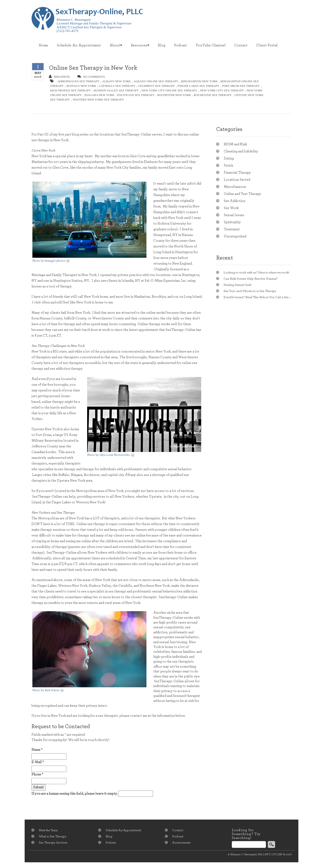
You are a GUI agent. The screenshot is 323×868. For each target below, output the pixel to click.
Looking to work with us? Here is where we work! (256, 273)
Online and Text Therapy (242, 194)
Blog (162, 45)
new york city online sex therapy (169, 90)
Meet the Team (48, 830)
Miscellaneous (235, 187)
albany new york (117, 81)
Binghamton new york (199, 81)
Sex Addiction (234, 201)
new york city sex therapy (222, 90)
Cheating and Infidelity (241, 151)
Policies (111, 843)
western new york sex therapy (98, 100)
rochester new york (174, 95)
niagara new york (99, 95)
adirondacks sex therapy (78, 81)
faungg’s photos (55, 261)
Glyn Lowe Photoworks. (115, 455)
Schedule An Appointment (79, 45)
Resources (139, 45)
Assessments (181, 843)
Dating (229, 158)
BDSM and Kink (235, 144)
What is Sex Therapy (53, 836)
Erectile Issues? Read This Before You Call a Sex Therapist (258, 297)
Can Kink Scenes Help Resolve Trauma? (251, 279)
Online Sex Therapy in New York (93, 68)
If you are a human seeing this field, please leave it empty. (92, 794)
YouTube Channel (211, 45)
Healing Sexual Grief (237, 285)
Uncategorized (235, 236)
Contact (241, 45)
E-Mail (38, 762)
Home (43, 45)
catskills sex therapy (117, 86)
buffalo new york (81, 86)
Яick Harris (52, 690)
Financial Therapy (237, 173)
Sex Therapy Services (53, 843)
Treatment (232, 229)
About (115, 45)
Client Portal (267, 45)
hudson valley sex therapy (116, 90)
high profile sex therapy (70, 90)
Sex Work (231, 208)
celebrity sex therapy (156, 86)
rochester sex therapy (213, 95)
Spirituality (232, 222)
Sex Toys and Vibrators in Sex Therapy (250, 291)
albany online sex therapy (156, 81)
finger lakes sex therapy (199, 86)
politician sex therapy (136, 95)
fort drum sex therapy (241, 86)
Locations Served (237, 180)
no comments (91, 77)
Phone (37, 774)
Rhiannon (59, 77)
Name (37, 750)
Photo (36, 261)
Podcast (180, 45)
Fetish (228, 166)
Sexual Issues (234, 215)
